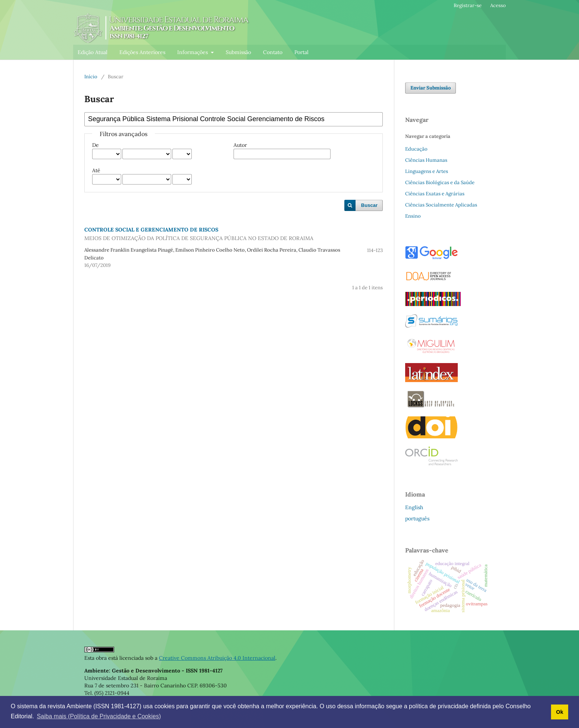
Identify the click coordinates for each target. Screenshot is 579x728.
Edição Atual (93, 52)
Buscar (369, 205)
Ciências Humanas (426, 160)
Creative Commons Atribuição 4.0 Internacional (217, 658)
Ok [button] (559, 712)
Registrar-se (468, 5)
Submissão (238, 52)
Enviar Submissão (431, 88)
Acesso (498, 5)
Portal (301, 52)
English (414, 507)
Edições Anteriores (142, 52)
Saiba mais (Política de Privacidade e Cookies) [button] (99, 716)
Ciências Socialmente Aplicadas (441, 205)
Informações (193, 52)
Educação (416, 149)
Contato (273, 52)
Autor (240, 145)
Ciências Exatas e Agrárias (435, 194)
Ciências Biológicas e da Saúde (440, 182)
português (417, 519)
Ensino (413, 216)
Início (91, 77)
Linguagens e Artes (427, 171)
